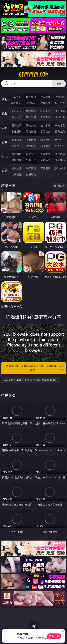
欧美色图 (45, 140)
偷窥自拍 (17, 140)
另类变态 (60, 131)
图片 (5, 142)
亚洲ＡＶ (17, 111)
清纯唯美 (31, 146)
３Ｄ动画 (60, 111)
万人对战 (45, 97)
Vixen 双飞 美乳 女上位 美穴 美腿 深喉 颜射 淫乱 (31, 380)
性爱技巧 (60, 160)
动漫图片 (60, 140)
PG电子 (17, 97)
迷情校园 (17, 160)
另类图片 (60, 146)
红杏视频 (17, 174)
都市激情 (17, 154)
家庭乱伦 (31, 154)
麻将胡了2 (17, 103)
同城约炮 (17, 168)
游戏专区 (60, 97)
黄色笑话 (45, 160)
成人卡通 (45, 125)
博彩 (5, 99)
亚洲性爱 (17, 125)
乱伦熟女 (45, 131)
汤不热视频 (60, 168)
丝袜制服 (31, 117)
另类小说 (31, 160)
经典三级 (31, 131)
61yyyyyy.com (34, 75)
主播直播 (45, 117)
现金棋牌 (45, 103)
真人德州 (31, 97)
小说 (5, 157)
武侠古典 (60, 154)
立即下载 (54, 636)
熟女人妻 (17, 117)
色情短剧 (31, 174)
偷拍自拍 (31, 125)
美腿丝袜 (17, 146)
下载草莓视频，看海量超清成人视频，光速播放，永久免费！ (34, 368)
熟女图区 (45, 146)
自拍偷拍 (31, 111)
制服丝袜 (17, 131)
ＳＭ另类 (60, 117)
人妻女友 (45, 154)
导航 (5, 171)
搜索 (59, 84)
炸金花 (31, 103)
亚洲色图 (31, 140)
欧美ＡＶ (45, 111)
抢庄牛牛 (60, 103)
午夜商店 (31, 168)
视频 (5, 114)
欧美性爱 (60, 125)
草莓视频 (45, 168)
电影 (5, 128)
